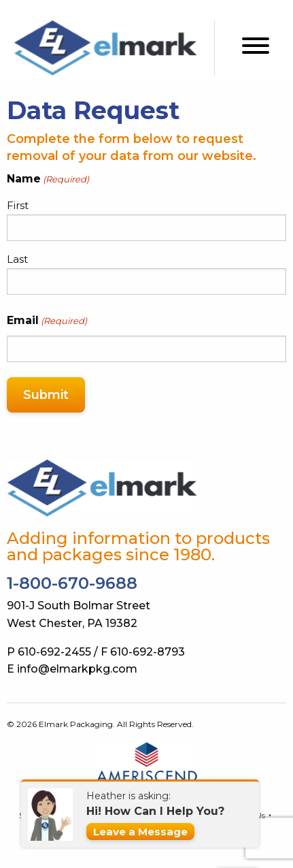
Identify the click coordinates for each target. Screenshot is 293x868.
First (18, 205)
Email (47, 321)
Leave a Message (140, 832)
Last (17, 259)
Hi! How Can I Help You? (155, 811)
